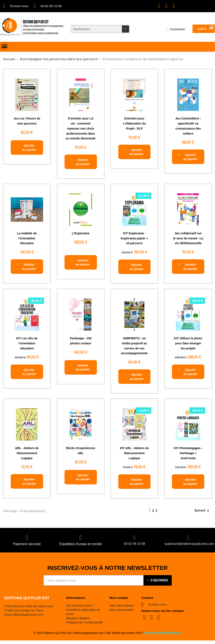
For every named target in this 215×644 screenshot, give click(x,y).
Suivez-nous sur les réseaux (162, 611)
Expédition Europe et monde (81, 544)
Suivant (202, 511)
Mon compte (119, 598)
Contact (147, 598)
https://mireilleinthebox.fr (162, 633)
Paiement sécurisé (27, 544)
